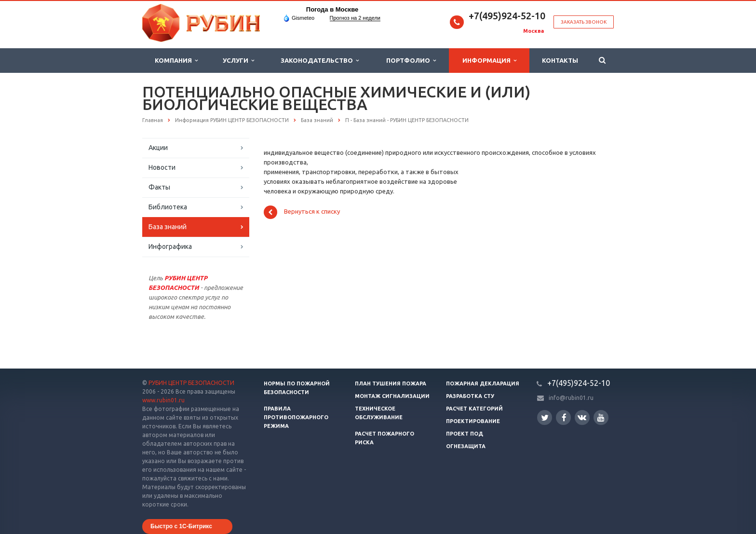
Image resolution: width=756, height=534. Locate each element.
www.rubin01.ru (163, 400)
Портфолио (411, 61)
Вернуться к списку (302, 212)
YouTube (601, 418)
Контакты (560, 60)
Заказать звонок (584, 22)
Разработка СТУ (470, 396)
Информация (489, 61)
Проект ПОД (465, 434)
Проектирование (473, 421)
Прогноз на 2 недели (355, 18)
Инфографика (170, 246)
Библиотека (168, 207)
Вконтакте (582, 417)
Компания (176, 61)
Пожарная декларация (483, 383)
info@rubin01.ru (571, 398)
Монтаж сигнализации (392, 396)
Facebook (564, 418)
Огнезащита (466, 446)
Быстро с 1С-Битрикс (181, 526)
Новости (162, 167)
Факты (159, 187)
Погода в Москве (332, 9)
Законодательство (320, 61)
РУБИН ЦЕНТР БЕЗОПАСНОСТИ (191, 383)
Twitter (545, 418)
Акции (158, 148)
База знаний (168, 227)
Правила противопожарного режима (296, 417)
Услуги (238, 61)
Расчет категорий (474, 409)
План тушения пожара (391, 383)
